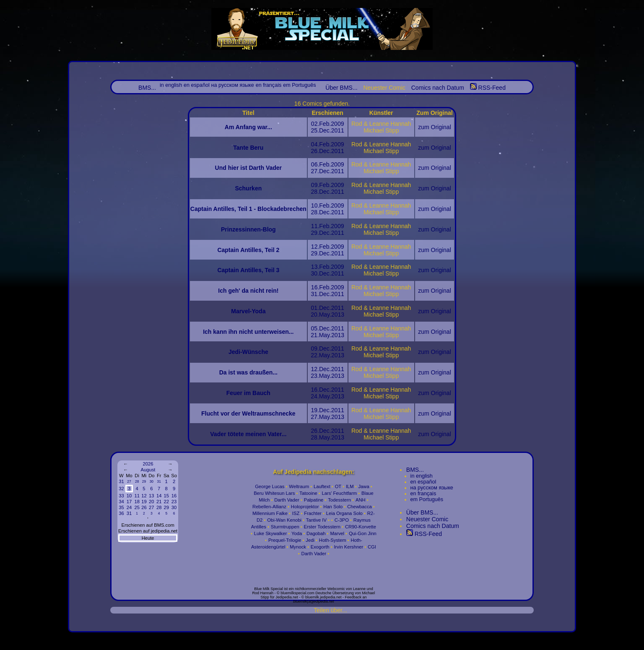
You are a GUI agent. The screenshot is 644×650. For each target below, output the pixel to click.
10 (129, 496)
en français (269, 85)
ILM (350, 486)
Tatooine (308, 493)
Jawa (364, 486)
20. (315, 315)
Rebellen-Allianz (269, 507)
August (148, 470)
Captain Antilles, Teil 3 (248, 270)
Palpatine (314, 500)
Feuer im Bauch (248, 393)
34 (121, 502)
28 (137, 481)
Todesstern (339, 500)
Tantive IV (316, 520)
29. (315, 233)
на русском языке (233, 85)
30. (315, 273)
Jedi (310, 540)
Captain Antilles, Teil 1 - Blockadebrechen (248, 209)
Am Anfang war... (248, 127)
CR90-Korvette (361, 527)
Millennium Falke (270, 513)
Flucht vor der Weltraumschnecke (248, 413)
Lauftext (322, 486)
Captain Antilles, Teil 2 (248, 250)
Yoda (297, 533)
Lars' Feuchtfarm (340, 493)
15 (166, 496)
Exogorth (320, 547)
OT (338, 486)
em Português (299, 85)
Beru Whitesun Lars (274, 493)
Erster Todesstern (322, 527)
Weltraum (299, 486)
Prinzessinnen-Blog (248, 229)
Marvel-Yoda (248, 311)
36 (121, 513)
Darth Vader (287, 500)
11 (137, 496)
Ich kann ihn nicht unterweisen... (248, 332)
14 (159, 496)
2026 (148, 464)
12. (315, 247)
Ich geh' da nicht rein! (248, 291)
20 (151, 502)
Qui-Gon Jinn (363, 533)
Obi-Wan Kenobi (284, 520)
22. (315, 355)
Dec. (325, 130)
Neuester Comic (427, 519)
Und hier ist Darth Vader (248, 168)
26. (315, 151)
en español (197, 85)
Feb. (325, 124)
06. (315, 164)
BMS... (147, 88)
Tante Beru (248, 148)
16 (174, 496)
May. (325, 315)
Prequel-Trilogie (285, 540)
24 (129, 507)
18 (137, 502)
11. (315, 226)
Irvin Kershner (348, 547)
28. (315, 192)
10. (315, 205)
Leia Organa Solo (344, 513)
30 (152, 481)
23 (174, 502)
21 (159, 502)
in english (171, 85)
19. (315, 410)
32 (121, 489)
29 (144, 481)
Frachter (313, 513)
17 (129, 502)
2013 (338, 315)
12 (144, 496)
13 (151, 496)
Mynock (298, 547)
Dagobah (316, 533)
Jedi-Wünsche (248, 352)
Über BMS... (341, 88)
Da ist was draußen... (248, 372)
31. (315, 294)
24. (315, 396)
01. (315, 308)
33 (121, 496)
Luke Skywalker (270, 533)
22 (166, 502)
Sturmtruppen (285, 527)
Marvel (337, 533)
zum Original (435, 127)
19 (144, 502)
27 (129, 481)
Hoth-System (333, 540)
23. (315, 376)
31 (121, 481)
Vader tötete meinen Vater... (248, 434)
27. (315, 171)
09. (315, 185)
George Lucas (270, 486)
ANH (361, 500)
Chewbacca (359, 507)
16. (315, 287)
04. (315, 144)
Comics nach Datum (438, 88)
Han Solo (333, 507)
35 (121, 507)
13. (315, 267)
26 (144, 507)
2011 (338, 130)
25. (315, 130)
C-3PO (342, 520)
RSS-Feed (488, 88)
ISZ (296, 513)
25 (137, 507)
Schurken (248, 188)
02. (315, 124)
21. (315, 335)
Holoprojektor (305, 507)
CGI (372, 547)
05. (315, 328)
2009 (337, 124)
